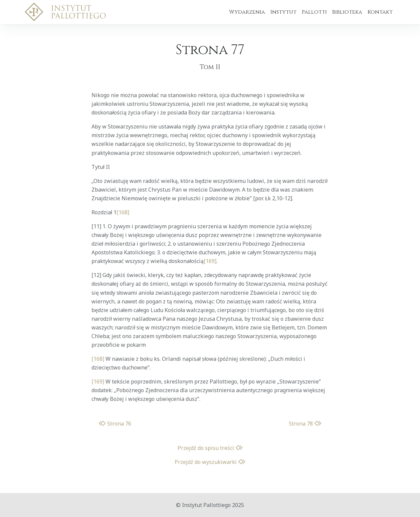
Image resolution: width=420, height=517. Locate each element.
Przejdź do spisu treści (210, 448)
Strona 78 (305, 424)
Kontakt (380, 12)
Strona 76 (115, 424)
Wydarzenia (247, 12)
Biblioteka (347, 12)
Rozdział (102, 212)
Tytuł (98, 167)
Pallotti (314, 12)
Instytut (283, 12)
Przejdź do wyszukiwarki (210, 462)
